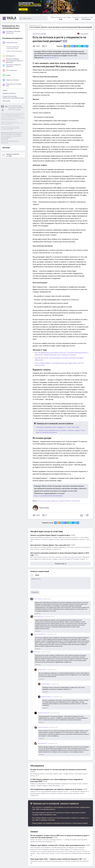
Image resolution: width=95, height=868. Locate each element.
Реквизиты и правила (15, 109)
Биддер (6, 75)
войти (37, 575)
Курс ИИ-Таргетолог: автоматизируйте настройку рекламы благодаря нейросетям (59, 359)
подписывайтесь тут (51, 58)
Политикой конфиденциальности (8, 119)
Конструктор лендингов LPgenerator (11, 66)
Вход (61, 19)
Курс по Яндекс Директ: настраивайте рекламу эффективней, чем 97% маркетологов (59, 364)
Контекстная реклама (39, 34)
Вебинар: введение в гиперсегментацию (13, 47)
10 (45, 46)
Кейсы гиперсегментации (14, 51)
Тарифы (5, 90)
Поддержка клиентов (9, 93)
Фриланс (68, 501)
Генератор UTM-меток (11, 80)
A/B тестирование (10, 70)
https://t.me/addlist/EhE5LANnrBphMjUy (48, 496)
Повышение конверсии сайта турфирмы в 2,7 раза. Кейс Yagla (58, 427)
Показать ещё (60, 564)
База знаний (6, 101)
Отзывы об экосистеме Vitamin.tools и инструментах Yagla (13, 97)
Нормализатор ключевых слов (12, 85)
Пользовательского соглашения (12, 115)
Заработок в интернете (58, 501)
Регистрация (86, 19)
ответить (38, 613)
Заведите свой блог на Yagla (11, 155)
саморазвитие (76, 501)
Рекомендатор (9, 56)
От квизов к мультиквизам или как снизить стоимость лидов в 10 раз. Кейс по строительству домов (61, 431)
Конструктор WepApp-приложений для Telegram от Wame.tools (13, 61)
